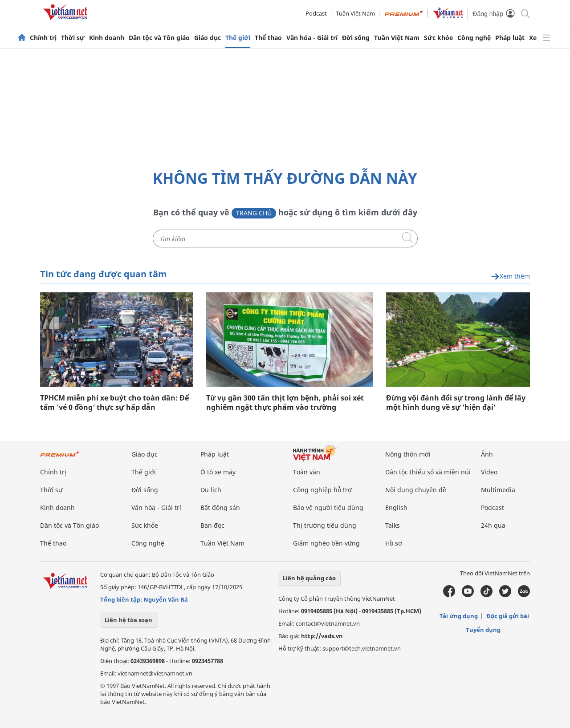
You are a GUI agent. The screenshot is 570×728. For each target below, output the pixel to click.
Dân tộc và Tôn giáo (159, 38)
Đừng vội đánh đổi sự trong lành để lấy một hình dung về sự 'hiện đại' (456, 403)
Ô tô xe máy (218, 472)
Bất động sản (220, 508)
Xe (533, 38)
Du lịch (211, 490)
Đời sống (356, 38)
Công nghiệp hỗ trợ (322, 490)
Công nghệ (474, 38)
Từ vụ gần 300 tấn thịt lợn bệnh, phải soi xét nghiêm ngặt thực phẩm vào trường (285, 403)
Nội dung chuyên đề (416, 490)
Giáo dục (208, 38)
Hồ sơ (394, 543)
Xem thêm (510, 277)
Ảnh (487, 454)
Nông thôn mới (408, 454)
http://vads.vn (322, 636)
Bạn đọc (212, 525)
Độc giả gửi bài (508, 616)
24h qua (493, 525)
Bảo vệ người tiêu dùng (328, 508)
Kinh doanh (107, 38)
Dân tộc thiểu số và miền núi (428, 472)
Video (489, 472)
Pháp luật (510, 38)
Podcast (316, 13)
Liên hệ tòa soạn (128, 620)
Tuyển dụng (483, 630)
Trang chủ (254, 213)
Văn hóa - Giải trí (312, 38)
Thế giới (238, 38)
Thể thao (268, 38)
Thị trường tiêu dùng (325, 525)
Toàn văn (307, 472)
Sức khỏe (438, 38)
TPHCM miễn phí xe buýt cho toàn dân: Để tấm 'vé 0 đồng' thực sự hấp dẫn (114, 403)
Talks (393, 525)
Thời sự (73, 38)
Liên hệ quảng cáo (309, 578)
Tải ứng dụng (459, 616)
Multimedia (498, 490)
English (396, 508)
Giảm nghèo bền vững (326, 543)
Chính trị (43, 38)
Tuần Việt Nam (355, 13)
